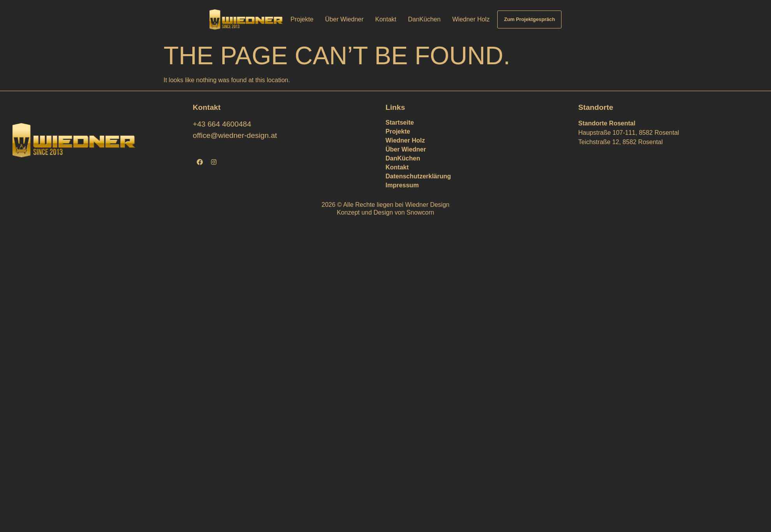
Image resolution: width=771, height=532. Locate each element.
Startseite (400, 122)
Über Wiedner (344, 19)
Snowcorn (420, 212)
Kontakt (386, 19)
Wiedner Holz (471, 19)
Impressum (402, 185)
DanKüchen (424, 19)
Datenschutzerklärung (418, 176)
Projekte (302, 19)
